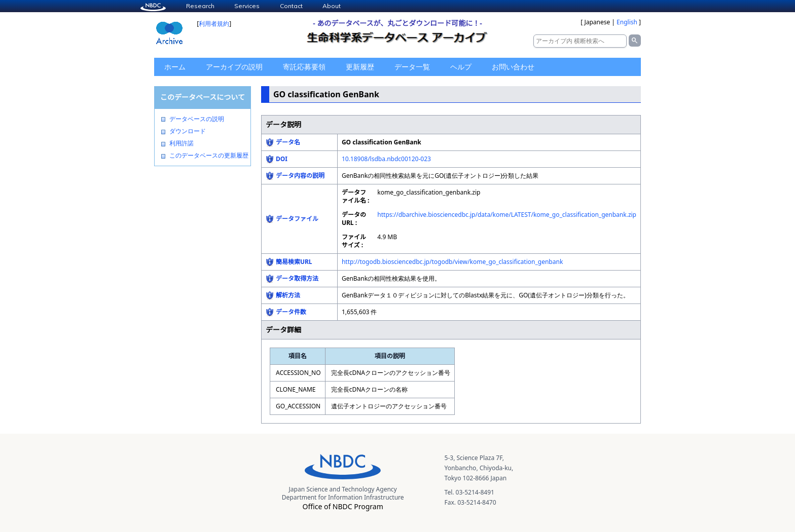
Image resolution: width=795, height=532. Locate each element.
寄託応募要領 (304, 67)
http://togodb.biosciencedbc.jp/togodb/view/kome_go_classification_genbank (452, 262)
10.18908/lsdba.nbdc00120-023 (386, 159)
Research (200, 6)
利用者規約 (214, 24)
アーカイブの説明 (234, 67)
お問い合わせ (513, 67)
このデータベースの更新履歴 (209, 156)
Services (247, 6)
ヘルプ (461, 67)
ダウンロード (188, 131)
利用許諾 (182, 143)
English (627, 22)
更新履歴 (360, 67)
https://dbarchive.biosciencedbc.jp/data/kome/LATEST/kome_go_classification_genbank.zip (507, 215)
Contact (291, 6)
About (332, 6)
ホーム (175, 67)
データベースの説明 (197, 119)
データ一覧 (412, 67)
